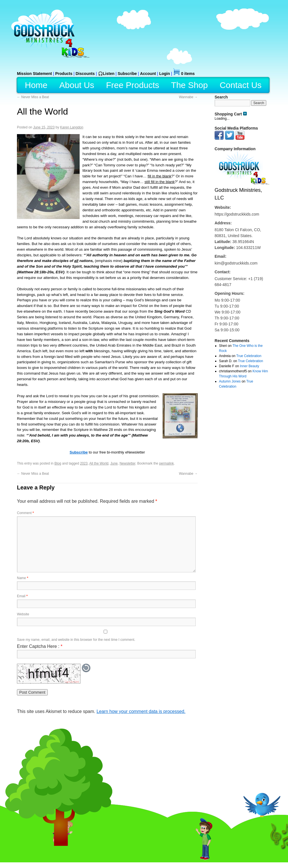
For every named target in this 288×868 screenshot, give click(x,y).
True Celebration (249, 356)
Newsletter (127, 463)
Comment (25, 513)
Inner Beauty (250, 366)
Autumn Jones (230, 381)
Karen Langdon (72, 127)
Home (36, 85)
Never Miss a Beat (33, 97)
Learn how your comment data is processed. (141, 711)
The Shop (189, 85)
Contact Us (241, 85)
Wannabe (188, 97)
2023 (84, 463)
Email (22, 596)
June (114, 463)
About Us (77, 85)
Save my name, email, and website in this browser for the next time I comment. (76, 640)
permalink (166, 463)
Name (23, 578)
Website (23, 614)
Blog (58, 463)
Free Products (132, 85)
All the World (99, 463)
